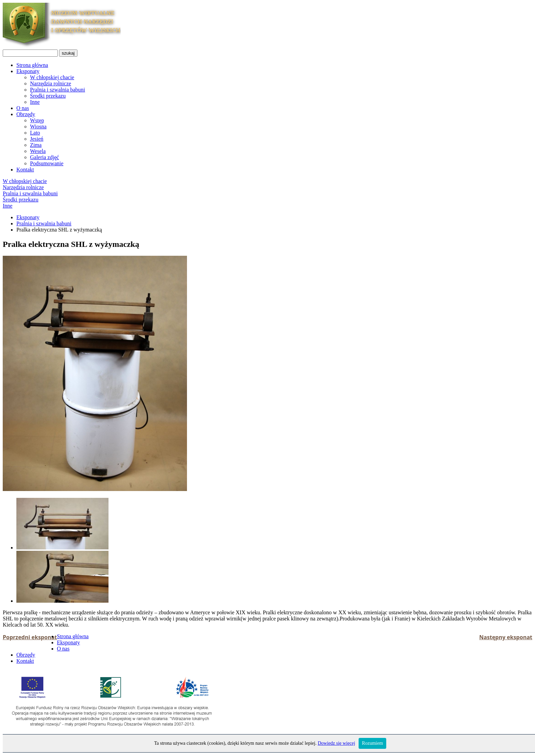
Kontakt (25, 170)
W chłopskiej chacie (52, 77)
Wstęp (37, 120)
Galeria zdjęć (45, 157)
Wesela (38, 151)
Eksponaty (28, 71)
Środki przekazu (48, 96)
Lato (35, 133)
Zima (36, 145)
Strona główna (32, 65)
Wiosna (38, 127)
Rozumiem (372, 743)
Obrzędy (26, 114)
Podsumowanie (47, 163)
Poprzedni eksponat (30, 637)
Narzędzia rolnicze (50, 83)
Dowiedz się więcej (336, 743)
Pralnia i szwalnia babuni (57, 90)
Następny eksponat (506, 637)
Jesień (37, 139)
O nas (23, 108)
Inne (35, 102)
